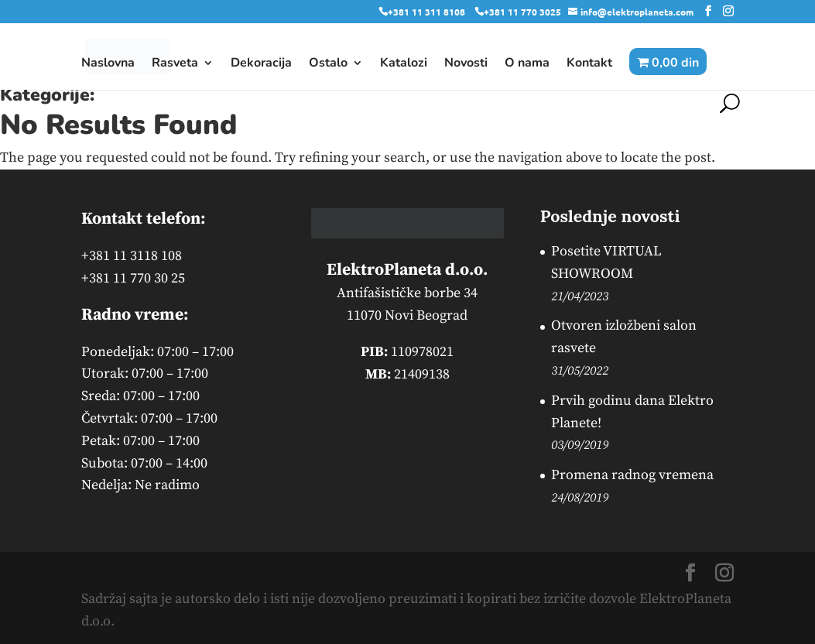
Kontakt (589, 64)
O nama (527, 64)
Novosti (466, 64)
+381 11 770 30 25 (133, 278)
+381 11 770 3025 (522, 12)
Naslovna (108, 64)
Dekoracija (261, 64)
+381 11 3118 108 (132, 256)
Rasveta (175, 64)
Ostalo (328, 64)
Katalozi (404, 64)
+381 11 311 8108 (426, 12)
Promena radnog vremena (632, 475)
